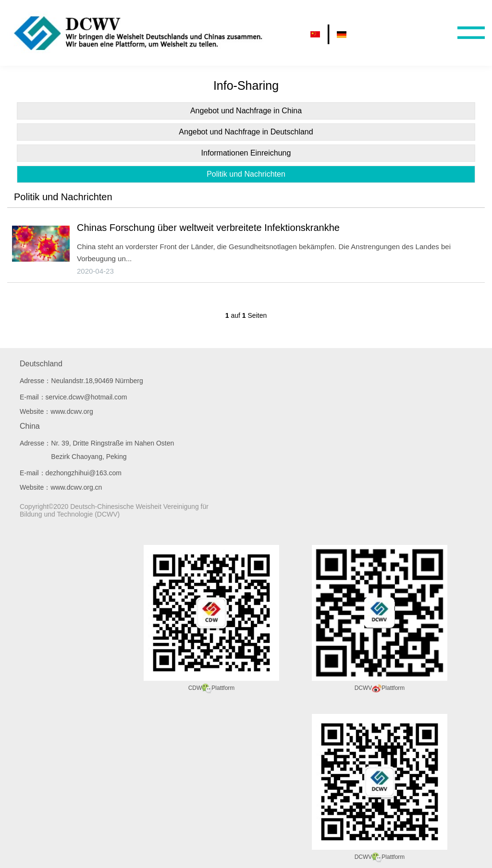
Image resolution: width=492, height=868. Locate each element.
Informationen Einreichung (246, 153)
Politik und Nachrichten (246, 174)
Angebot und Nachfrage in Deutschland (246, 132)
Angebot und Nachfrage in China (246, 111)
